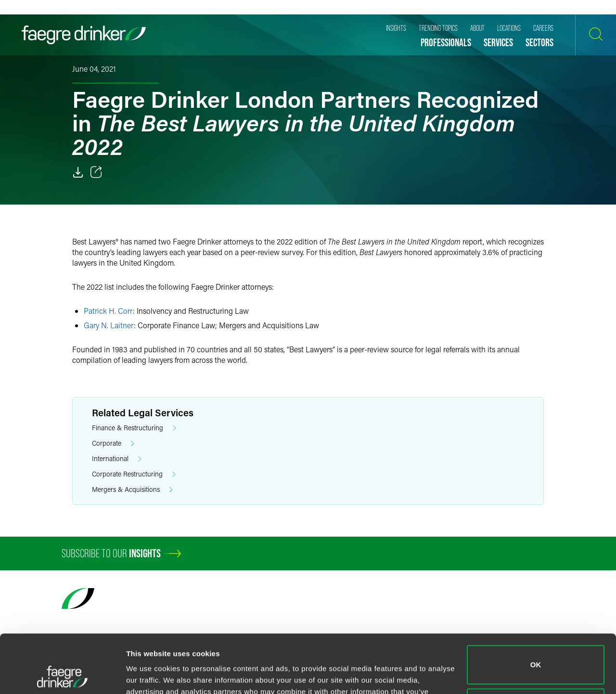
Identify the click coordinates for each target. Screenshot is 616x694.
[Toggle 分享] (96, 172)
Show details (148, 675)
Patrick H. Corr (108, 311)
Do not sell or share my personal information (536, 653)
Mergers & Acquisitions (132, 490)
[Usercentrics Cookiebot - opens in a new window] (62, 675)
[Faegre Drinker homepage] (84, 35)
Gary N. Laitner (109, 325)
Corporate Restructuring (134, 474)
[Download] (78, 172)
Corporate (113, 443)
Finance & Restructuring (134, 428)
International (117, 459)
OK (536, 610)
